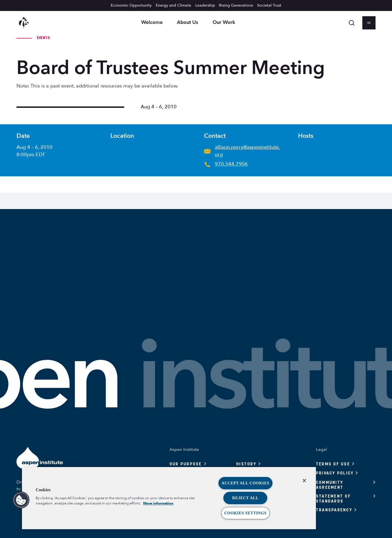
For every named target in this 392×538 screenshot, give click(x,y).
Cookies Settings (245, 513)
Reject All (245, 498)
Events (43, 38)
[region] (169, 498)
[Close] (304, 481)
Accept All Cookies (245, 483)
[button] (21, 500)
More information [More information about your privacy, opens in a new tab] (158, 503)
